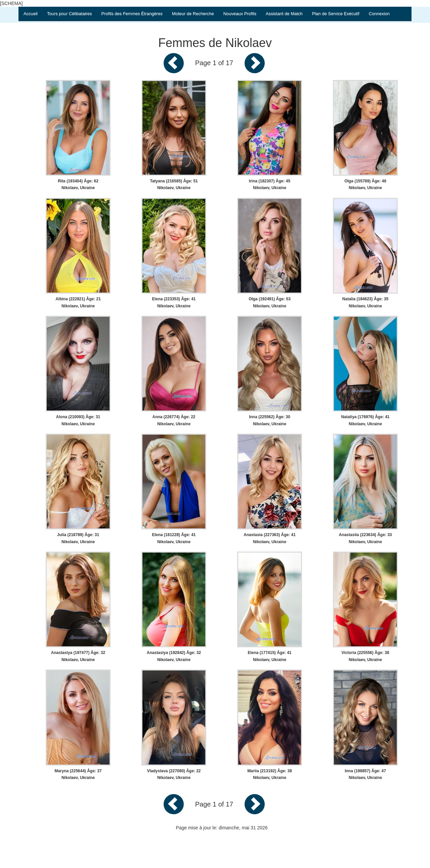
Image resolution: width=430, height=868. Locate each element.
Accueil (31, 14)
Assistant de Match (284, 14)
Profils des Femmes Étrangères (132, 14)
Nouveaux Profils (240, 14)
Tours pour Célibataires (70, 14)
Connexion (379, 14)
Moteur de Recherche (193, 14)
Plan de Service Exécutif (336, 14)
